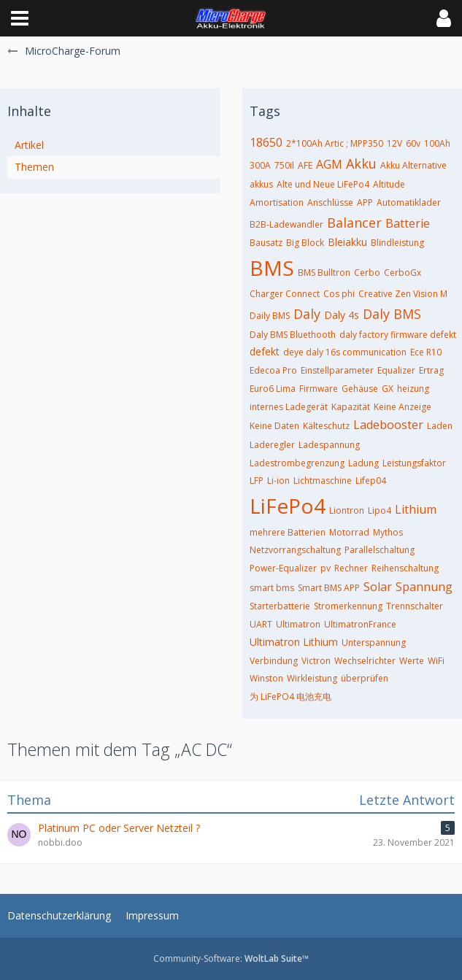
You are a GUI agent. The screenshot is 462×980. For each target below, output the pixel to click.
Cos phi (339, 294)
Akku (361, 163)
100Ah (437, 143)
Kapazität (351, 407)
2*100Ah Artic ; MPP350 (335, 143)
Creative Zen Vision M (403, 294)
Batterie (408, 223)
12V (394, 143)
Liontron (347, 510)
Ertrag (431, 370)
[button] (20, 18)
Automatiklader (409, 202)
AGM (329, 164)
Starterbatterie (280, 606)
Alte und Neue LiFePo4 (323, 184)
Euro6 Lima (273, 389)
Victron (316, 661)
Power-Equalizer (283, 568)
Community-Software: (231, 958)
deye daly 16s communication (345, 352)
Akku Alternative (413, 165)
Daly (307, 314)
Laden (440, 426)
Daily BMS (270, 316)
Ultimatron (298, 624)
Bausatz (266, 243)
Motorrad (349, 532)
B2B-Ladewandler (286, 224)
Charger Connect (285, 294)
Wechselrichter (365, 661)
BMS (272, 268)
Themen (34, 167)
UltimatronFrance (360, 624)
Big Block (305, 243)
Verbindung (274, 661)
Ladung (363, 463)
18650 (266, 142)
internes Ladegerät (289, 407)
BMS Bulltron (324, 273)
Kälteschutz (326, 426)
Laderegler (272, 445)
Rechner (351, 568)
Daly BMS (392, 314)
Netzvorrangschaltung (295, 550)
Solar (378, 587)
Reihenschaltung (405, 568)
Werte (412, 661)
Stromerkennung (348, 606)
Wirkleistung (312, 678)
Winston (266, 678)
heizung (413, 389)
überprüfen (365, 678)
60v (413, 143)
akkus (261, 184)
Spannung (424, 587)
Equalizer (396, 370)
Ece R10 (426, 352)
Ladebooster (388, 425)
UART (261, 624)
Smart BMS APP (329, 588)
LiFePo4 (288, 506)
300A (260, 165)
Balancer (354, 223)
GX (388, 389)
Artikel (29, 145)
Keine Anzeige (403, 407)
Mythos (388, 532)
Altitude (389, 184)
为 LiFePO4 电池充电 (290, 697)
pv (326, 568)
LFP (257, 481)
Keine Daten (274, 426)
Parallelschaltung (380, 550)
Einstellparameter (337, 370)
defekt (265, 351)
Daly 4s (342, 315)
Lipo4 (380, 510)
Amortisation (277, 202)
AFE (305, 165)
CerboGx (403, 273)
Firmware (319, 389)
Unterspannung (374, 643)
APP (365, 202)
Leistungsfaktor (414, 463)
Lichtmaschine (323, 481)
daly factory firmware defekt (398, 335)
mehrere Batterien (288, 532)
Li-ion (278, 481)
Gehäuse (360, 389)
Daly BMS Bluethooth (293, 335)
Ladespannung (329, 445)
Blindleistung (397, 243)
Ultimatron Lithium (294, 642)
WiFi (436, 661)
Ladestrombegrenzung (297, 463)
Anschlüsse (330, 202)
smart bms (272, 588)
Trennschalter (415, 606)
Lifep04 (371, 481)
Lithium (416, 509)
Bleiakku (347, 242)
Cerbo (367, 273)
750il (284, 165)
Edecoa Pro (273, 370)
